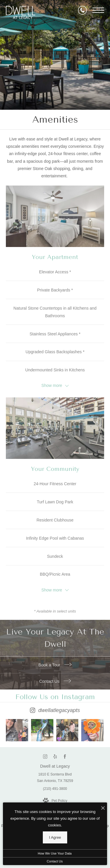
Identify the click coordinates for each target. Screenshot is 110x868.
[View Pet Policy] (55, 801)
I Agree (55, 837)
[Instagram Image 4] (92, 730)
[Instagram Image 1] (17, 730)
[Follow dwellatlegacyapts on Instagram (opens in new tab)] (55, 704)
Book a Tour (55, 665)
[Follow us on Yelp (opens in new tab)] (55, 757)
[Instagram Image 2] (42, 730)
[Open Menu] (98, 10)
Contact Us (55, 681)
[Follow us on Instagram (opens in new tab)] (45, 757)
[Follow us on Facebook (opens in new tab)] (65, 757)
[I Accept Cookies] (103, 808)
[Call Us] (82, 10)
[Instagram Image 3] (67, 730)
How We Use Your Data (55, 853)
